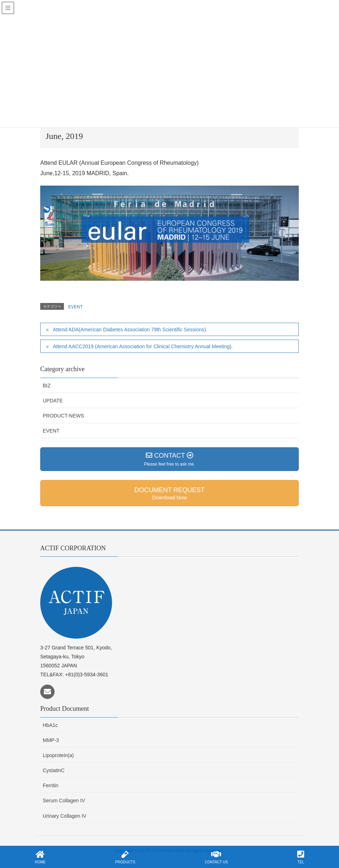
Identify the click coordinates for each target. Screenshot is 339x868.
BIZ (47, 386)
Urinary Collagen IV (64, 816)
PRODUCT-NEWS (63, 416)
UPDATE (53, 401)
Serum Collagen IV (64, 801)
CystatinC (54, 770)
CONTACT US (216, 857)
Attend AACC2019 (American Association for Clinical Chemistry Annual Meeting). (143, 346)
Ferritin (51, 785)
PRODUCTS (125, 857)
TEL (301, 857)
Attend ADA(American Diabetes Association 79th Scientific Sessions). (130, 330)
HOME (40, 857)
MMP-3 (51, 740)
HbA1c (50, 725)
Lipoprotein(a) (58, 755)
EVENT (75, 307)
